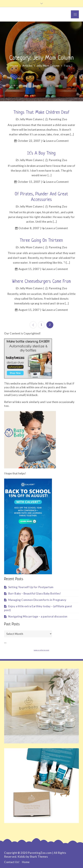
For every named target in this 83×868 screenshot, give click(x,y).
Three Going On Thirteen (41, 241)
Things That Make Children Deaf (41, 113)
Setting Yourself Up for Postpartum (31, 587)
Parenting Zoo (58, 119)
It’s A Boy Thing (41, 153)
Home (26, 862)
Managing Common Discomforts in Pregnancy (37, 600)
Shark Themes (39, 857)
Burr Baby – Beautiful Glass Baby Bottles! (35, 593)
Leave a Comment (58, 141)
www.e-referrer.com (41, 650)
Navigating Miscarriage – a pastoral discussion (38, 616)
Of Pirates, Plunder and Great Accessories (41, 197)
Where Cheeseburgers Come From (41, 282)
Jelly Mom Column (31, 119)
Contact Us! (12, 862)
